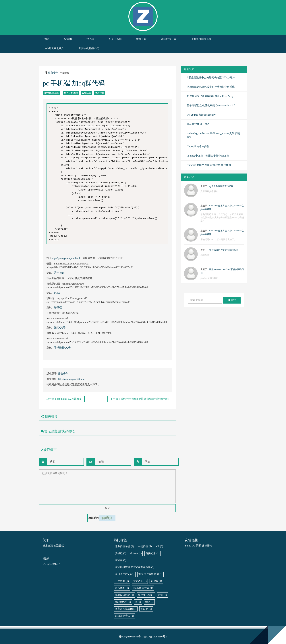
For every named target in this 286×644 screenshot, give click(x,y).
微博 (204, 546)
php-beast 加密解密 (209, 278)
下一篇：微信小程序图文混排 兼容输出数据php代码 (140, 399)
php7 (149, 602)
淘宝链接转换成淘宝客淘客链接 (135, 567)
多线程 (121, 553)
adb (159, 546)
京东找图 (122, 588)
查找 (232, 300)
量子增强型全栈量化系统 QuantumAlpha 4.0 (211, 105)
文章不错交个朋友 (209, 191)
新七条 (156, 581)
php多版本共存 (143, 588)
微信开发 (141, 39)
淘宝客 (121, 560)
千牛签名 (122, 581)
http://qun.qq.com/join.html (66, 258)
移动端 (58, 307)
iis (138, 602)
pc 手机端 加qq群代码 (74, 83)
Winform (72, 93)
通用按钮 (59, 273)
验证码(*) (94, 518)
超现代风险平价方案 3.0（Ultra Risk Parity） (211, 96)
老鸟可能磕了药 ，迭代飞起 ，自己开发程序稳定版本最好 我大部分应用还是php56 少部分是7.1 (222, 218)
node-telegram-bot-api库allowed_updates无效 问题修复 (213, 135)
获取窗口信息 (124, 595)
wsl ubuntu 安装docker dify (201, 115)
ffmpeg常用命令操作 (198, 146)
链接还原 (152, 553)
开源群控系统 (124, 546)
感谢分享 (205, 255)
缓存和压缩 (146, 595)
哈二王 (88, 93)
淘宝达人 (140, 581)
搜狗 (209, 546)
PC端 (57, 293)
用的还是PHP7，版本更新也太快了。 (218, 239)
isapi (163, 595)
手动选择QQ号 (62, 348)
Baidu (188, 546)
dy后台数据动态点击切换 (221, 186)
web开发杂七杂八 (54, 48)
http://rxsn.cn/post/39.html (72, 379)
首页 (47, 39)
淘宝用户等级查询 (150, 574)
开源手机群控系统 (201, 39)
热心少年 (53, 73)
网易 (199, 546)
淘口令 (146, 609)
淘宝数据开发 (169, 39)
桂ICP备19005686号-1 (131, 637)
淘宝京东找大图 (126, 609)
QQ (194, 546)
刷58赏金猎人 (124, 616)
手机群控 (145, 546)
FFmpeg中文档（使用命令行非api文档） (209, 156)
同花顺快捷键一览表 (198, 124)
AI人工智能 (115, 39)
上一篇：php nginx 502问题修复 (64, 399)
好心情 (90, 39)
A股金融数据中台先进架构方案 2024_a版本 (211, 78)
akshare (136, 553)
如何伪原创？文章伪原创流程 (223, 250)
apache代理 (123, 602)
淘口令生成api (125, 574)
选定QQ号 (60, 328)
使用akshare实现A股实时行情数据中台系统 (211, 87)
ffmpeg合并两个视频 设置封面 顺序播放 (209, 165)
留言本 (68, 39)
